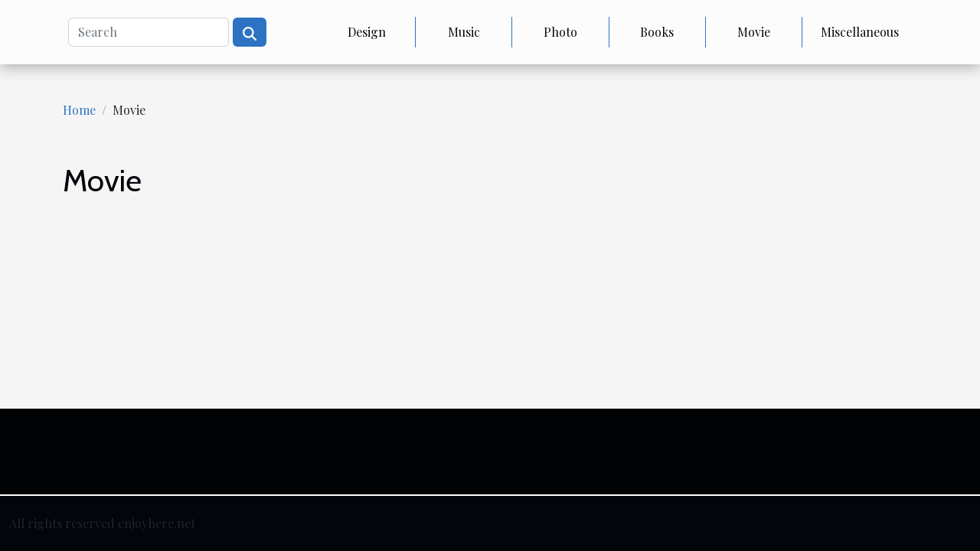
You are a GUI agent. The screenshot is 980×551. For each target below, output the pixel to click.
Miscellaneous (860, 32)
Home (79, 110)
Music (464, 32)
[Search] (149, 32)
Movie (754, 32)
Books (657, 32)
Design (367, 32)
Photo (560, 32)
